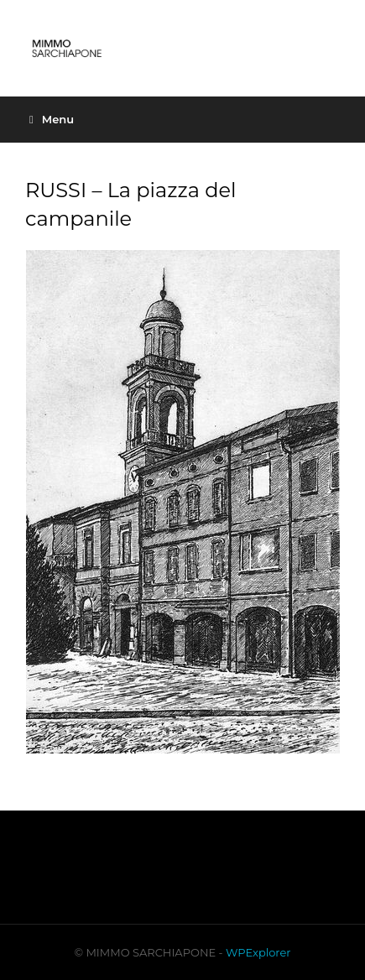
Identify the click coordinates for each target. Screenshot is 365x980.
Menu (52, 119)
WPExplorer (258, 952)
